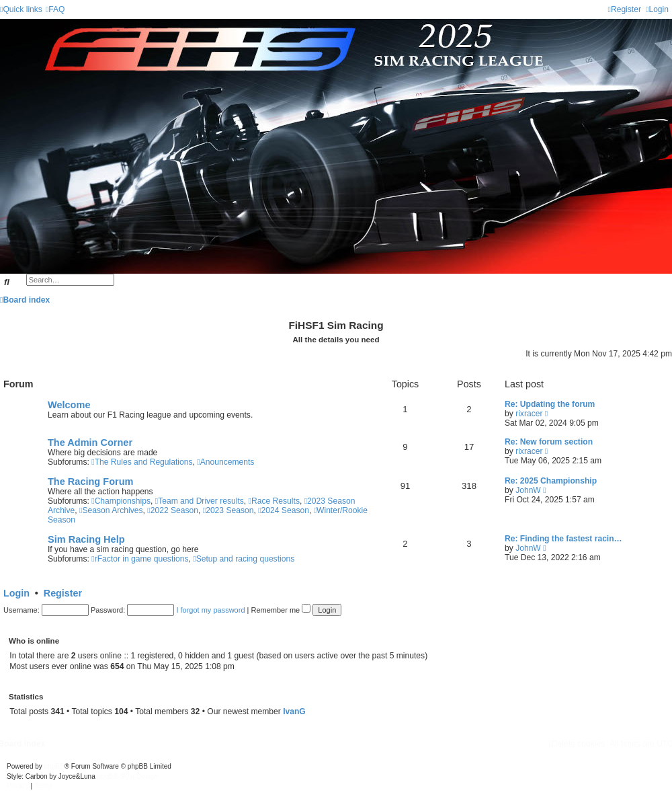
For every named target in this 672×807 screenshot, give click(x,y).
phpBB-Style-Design (128, 776)
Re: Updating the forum (550, 404)
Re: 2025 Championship (551, 481)
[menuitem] (55, 9)
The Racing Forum (90, 482)
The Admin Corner (90, 443)
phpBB (54, 766)
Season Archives (111, 510)
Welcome (69, 405)
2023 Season (228, 510)
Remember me (281, 610)
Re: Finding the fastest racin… (563, 539)
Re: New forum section (549, 442)
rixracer (529, 414)
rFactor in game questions (140, 559)
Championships (121, 501)
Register (63, 593)
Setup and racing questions (244, 559)
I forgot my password (210, 610)
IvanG (294, 712)
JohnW (528, 490)
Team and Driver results (200, 501)
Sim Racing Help (86, 539)
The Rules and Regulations (142, 462)
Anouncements (225, 462)
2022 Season (173, 510)
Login (16, 593)
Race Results (274, 501)
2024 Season (284, 510)
